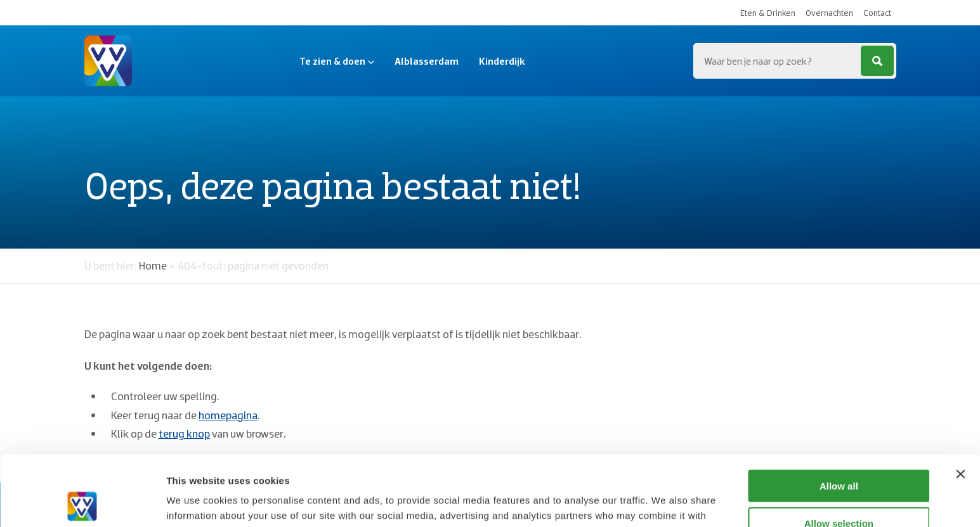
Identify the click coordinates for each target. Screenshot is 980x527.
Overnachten (829, 13)
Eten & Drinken (768, 13)
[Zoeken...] (795, 61)
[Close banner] (960, 404)
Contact (877, 13)
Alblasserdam (427, 61)
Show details (666, 502)
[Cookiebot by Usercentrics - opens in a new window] (82, 502)
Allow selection (839, 453)
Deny (839, 490)
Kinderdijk (502, 61)
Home (153, 265)
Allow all (839, 416)
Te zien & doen (337, 61)
